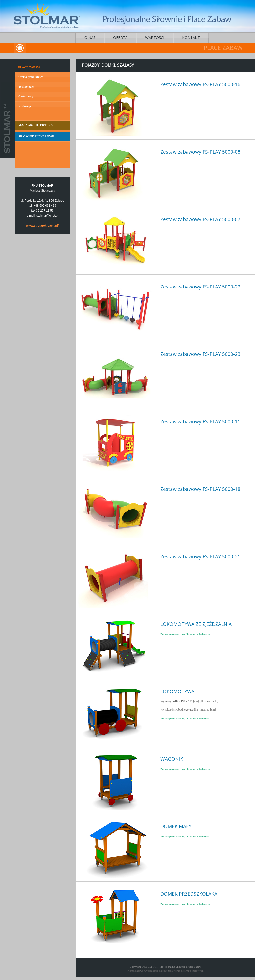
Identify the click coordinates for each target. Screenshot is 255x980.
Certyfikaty (26, 96)
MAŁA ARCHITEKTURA (36, 125)
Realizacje (25, 106)
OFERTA (120, 37)
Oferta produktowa (31, 77)
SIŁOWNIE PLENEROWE (36, 136)
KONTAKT (191, 37)
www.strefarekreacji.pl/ (42, 226)
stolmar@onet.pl (47, 216)
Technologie (26, 87)
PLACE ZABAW (29, 67)
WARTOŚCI (155, 37)
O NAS (90, 37)
